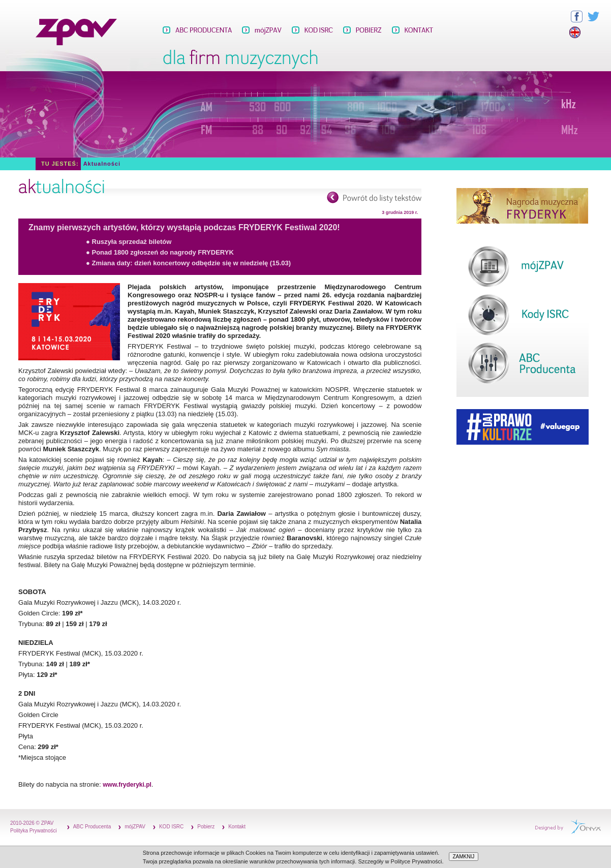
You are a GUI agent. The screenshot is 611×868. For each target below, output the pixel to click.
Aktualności (102, 164)
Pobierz (206, 827)
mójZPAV (135, 827)
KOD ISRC (171, 827)
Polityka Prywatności (34, 831)
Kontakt (237, 827)
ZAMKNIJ (464, 857)
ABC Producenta (92, 827)
